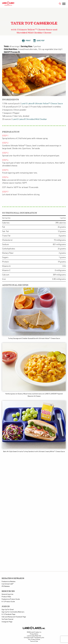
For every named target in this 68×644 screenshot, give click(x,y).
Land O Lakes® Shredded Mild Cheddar (30, 119)
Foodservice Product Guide (11, 599)
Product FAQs (6, 597)
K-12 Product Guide (8, 602)
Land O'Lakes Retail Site (34, 636)
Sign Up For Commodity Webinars (13, 612)
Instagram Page (7, 622)
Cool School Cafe (8, 584)
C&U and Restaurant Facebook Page (14, 617)
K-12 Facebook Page (8, 614)
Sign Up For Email (8, 610)
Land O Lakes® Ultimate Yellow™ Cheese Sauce (42, 104)
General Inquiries (7, 594)
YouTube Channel (7, 619)
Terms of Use (34, 641)
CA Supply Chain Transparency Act (34, 638)
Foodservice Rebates (9, 582)
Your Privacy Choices (34, 639)
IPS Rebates (6, 586)
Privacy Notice (34, 634)
